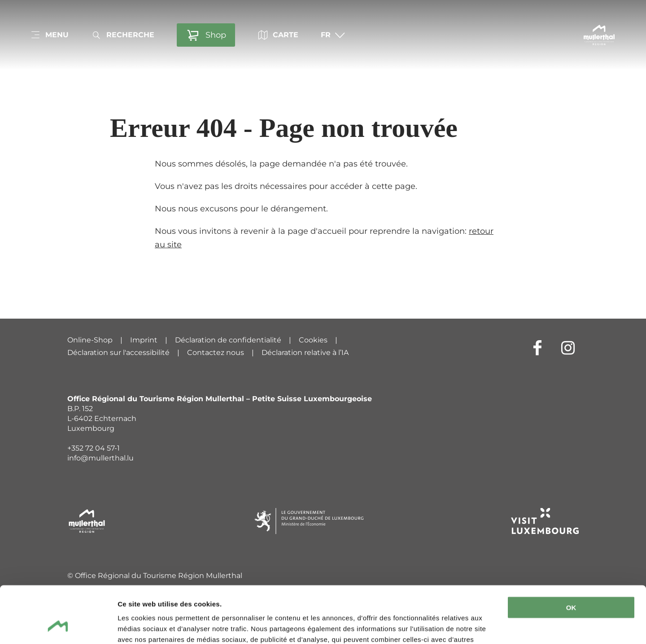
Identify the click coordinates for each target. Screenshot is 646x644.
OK (571, 559)
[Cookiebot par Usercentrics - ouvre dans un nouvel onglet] (58, 626)
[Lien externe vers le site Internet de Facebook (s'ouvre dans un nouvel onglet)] (537, 347)
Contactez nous (216, 353)
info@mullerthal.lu (100, 458)
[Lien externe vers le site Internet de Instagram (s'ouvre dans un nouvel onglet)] (568, 347)
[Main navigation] (49, 35)
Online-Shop (90, 340)
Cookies (313, 340)
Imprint (144, 340)
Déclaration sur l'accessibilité (118, 353)
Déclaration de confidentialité (228, 340)
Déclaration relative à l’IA (305, 353)
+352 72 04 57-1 (94, 448)
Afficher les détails (148, 626)
